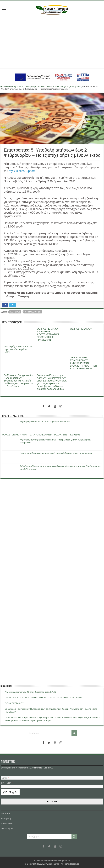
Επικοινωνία (7, 824)
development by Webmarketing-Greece (52, 861)
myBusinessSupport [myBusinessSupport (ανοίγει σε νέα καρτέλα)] (22, 171)
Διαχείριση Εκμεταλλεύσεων (38, 87)
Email (5, 778)
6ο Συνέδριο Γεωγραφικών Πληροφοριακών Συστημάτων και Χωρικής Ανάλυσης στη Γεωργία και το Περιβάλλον (18, 381)
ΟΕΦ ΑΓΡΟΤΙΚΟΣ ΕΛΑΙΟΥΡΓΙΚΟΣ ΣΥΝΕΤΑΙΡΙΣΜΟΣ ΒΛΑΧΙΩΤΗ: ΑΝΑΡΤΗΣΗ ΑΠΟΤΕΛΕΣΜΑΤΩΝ (83, 363)
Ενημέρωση (18, 87)
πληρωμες (15, 312)
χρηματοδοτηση (33, 312)
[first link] (4, 8)
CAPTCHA (7, 783)
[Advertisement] (52, 41)
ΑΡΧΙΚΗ (6, 87)
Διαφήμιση (6, 819)
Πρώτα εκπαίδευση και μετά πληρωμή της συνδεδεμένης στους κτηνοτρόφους (56, 453)
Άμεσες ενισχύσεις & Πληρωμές (67, 87)
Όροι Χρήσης (7, 829)
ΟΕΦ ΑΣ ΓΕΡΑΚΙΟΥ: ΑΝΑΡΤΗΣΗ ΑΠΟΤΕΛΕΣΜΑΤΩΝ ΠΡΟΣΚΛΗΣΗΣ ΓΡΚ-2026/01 (48, 334)
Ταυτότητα (6, 814)
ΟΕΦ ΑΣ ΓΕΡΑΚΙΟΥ (81, 329)
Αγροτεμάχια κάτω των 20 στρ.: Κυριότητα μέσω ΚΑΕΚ (18, 349)
